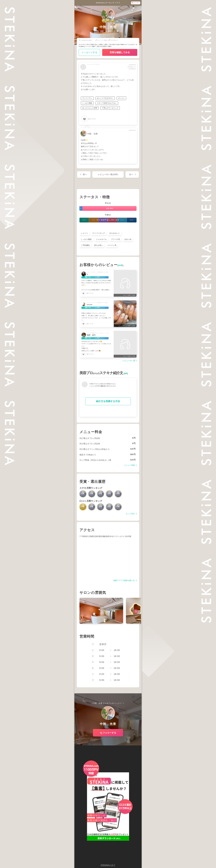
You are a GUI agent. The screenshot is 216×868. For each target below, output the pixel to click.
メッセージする (89, 52)
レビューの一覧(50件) (108, 174)
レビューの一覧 (129, 361)
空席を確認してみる (120, 52)
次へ (131, 174)
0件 (126, 374)
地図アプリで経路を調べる (124, 581)
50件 (120, 265)
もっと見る (130, 514)
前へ (85, 174)
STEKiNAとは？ (108, 865)
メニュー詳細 (130, 465)
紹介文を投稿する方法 (108, 401)
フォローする (109, 733)
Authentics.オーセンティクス (108, 3)
